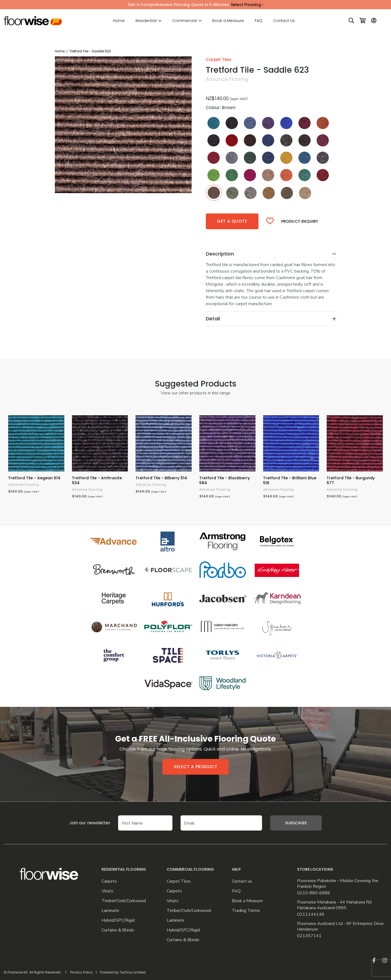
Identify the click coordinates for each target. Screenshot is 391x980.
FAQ (258, 21)
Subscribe (296, 823)
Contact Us (284, 21)
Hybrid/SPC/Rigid (118, 920)
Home (119, 21)
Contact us (242, 881)
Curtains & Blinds (118, 930)
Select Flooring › (247, 5)
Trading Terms (246, 911)
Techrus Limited (133, 972)
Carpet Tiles (179, 881)
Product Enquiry (300, 221)
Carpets (109, 881)
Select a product (195, 767)
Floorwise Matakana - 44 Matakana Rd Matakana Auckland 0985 (334, 905)
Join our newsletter (82, 823)
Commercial (184, 21)
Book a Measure (228, 21)
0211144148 (311, 914)
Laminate (110, 911)
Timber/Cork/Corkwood (124, 901)
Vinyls (107, 891)
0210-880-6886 (314, 893)
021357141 (309, 936)
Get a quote (232, 221)
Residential (146, 21)
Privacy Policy (81, 972)
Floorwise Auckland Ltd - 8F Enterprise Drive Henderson (340, 927)
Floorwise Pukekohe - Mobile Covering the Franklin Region (338, 884)
